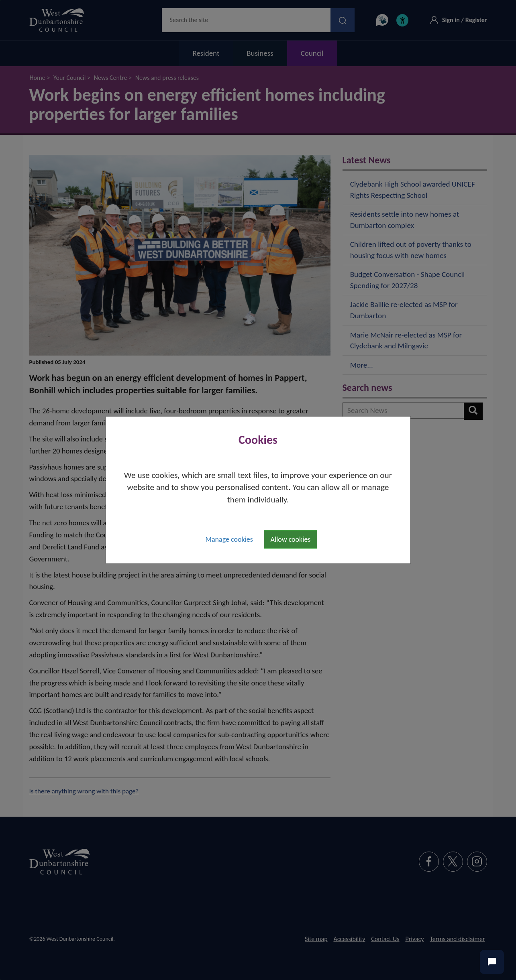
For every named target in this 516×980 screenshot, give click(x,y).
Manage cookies (229, 539)
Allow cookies (291, 539)
